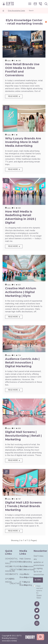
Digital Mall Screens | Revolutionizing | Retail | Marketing (23, 436)
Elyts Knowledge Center (16, 11)
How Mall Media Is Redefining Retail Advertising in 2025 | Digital (20, 217)
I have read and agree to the (38, 592)
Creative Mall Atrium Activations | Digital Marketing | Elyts (21, 292)
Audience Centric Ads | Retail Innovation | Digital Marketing (22, 363)
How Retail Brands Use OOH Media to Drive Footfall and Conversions (22, 70)
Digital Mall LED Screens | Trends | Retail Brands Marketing (23, 506)
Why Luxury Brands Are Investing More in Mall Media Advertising (23, 142)
